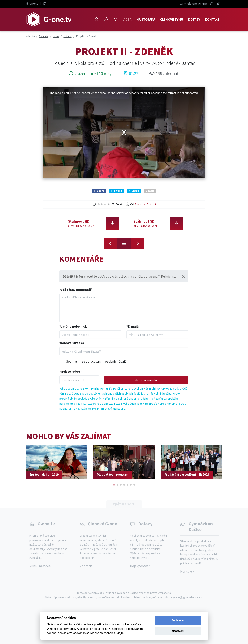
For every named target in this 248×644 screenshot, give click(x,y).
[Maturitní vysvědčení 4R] (111, 244)
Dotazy (194, 19)
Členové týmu (172, 19)
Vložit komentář (146, 380)
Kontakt (212, 19)
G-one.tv (32, 3)
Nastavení (178, 631)
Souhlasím (178, 620)
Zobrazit (86, 566)
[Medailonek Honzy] (138, 244)
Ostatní (151, 204)
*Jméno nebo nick (73, 326)
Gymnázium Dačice (193, 4)
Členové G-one (103, 524)
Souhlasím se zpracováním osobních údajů (96, 361)
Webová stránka (72, 343)
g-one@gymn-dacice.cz (187, 597)
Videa (127, 19)
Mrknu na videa (40, 566)
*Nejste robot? (71, 371)
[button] (114, 485)
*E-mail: (132, 326)
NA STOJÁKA (146, 19)
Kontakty (187, 571)
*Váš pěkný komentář (75, 290)
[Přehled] (124, 244)
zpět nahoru (124, 504)
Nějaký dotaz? (140, 566)
